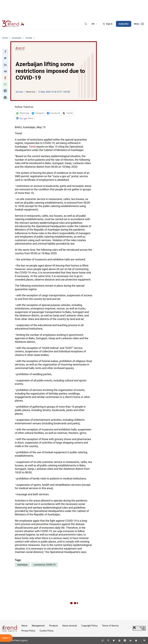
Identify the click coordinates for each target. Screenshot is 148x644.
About (24, 626)
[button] (5, 52)
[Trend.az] (13, 24)
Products (54, 626)
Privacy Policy (28, 631)
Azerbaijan (22, 565)
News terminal (70, 626)
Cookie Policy (47, 631)
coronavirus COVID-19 (44, 565)
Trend (32, 147)
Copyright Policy (89, 626)
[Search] (86, 24)
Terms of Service (110, 626)
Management (38, 626)
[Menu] (139, 24)
